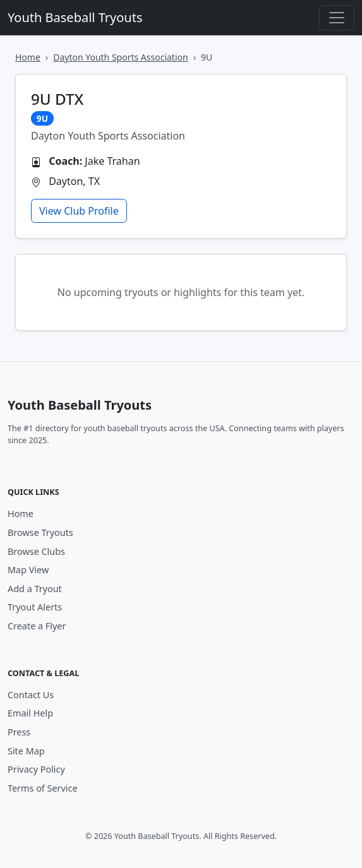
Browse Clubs (36, 551)
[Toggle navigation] (337, 18)
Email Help (30, 713)
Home (28, 57)
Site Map (26, 751)
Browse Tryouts (40, 532)
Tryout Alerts (35, 607)
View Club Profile (79, 211)
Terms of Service (43, 788)
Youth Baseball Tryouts (75, 17)
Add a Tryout (35, 589)
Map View (28, 570)
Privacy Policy (36, 769)
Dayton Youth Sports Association (120, 57)
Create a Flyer (37, 626)
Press (19, 732)
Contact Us (31, 695)
